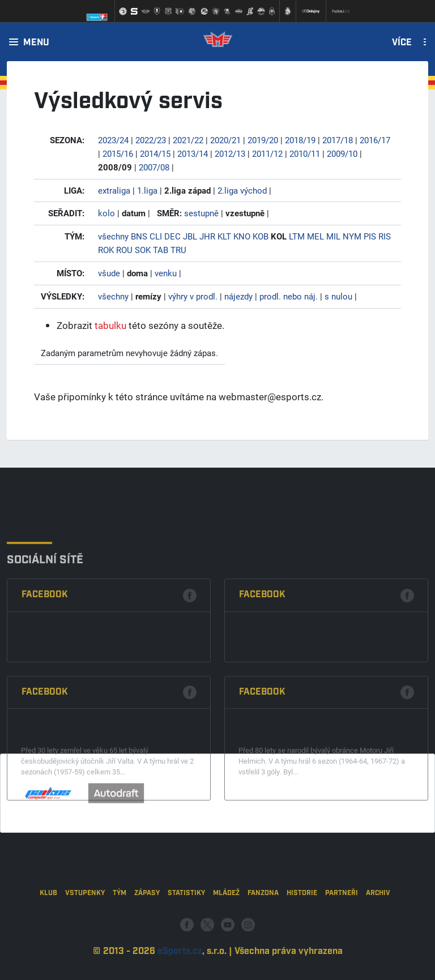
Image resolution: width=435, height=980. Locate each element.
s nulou (338, 296)
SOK (143, 250)
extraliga (114, 190)
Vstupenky (85, 925)
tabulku (110, 325)
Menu (36, 43)
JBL (190, 236)
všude (109, 273)
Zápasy (147, 925)
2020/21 (225, 140)
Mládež (226, 925)
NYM (352, 236)
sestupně (201, 213)
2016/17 (375, 140)
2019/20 (263, 140)
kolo (106, 213)
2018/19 (300, 140)
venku (166, 273)
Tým (120, 925)
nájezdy (238, 296)
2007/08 (154, 167)
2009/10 (342, 153)
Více (402, 43)
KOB (261, 236)
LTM (297, 236)
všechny (113, 236)
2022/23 (151, 140)
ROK (106, 250)
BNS (139, 236)
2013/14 (193, 153)
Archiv (378, 925)
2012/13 (230, 153)
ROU (124, 250)
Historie (302, 925)
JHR (207, 236)
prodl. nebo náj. (289, 296)
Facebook (45, 662)
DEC (172, 236)
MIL (333, 236)
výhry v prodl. (193, 296)
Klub (48, 925)
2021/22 (188, 140)
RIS (385, 236)
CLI (156, 236)
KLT (224, 236)
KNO (242, 236)
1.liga (147, 190)
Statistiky (186, 925)
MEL (315, 236)
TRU (178, 250)
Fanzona (263, 925)
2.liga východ (242, 190)
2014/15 (155, 153)
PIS (370, 236)
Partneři (342, 925)
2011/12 (267, 153)
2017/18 (338, 140)
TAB (161, 250)
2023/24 (113, 140)
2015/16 (118, 153)
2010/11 (305, 153)
